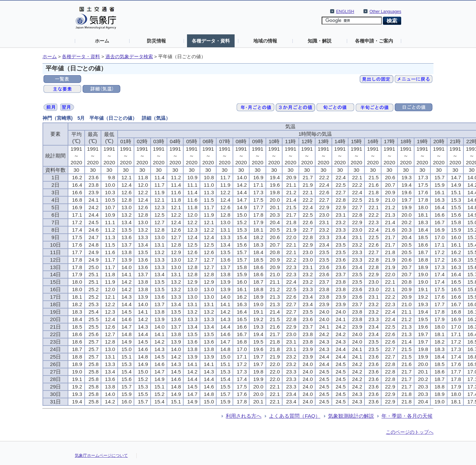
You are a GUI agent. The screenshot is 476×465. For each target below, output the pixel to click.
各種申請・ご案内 (374, 41)
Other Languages (385, 12)
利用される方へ (244, 416)
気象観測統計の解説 (351, 416)
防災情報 (156, 41)
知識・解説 (320, 41)
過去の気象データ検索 (129, 57)
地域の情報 (265, 41)
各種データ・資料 (211, 41)
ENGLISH (345, 12)
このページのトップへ (410, 432)
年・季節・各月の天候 (407, 416)
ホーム (102, 41)
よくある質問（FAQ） (295, 416)
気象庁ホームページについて (101, 455)
